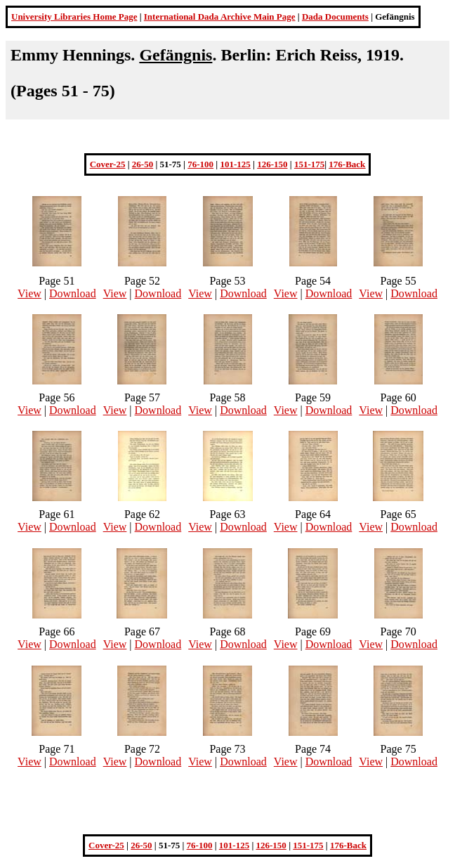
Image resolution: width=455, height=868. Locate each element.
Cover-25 (108, 164)
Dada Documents (335, 17)
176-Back (347, 164)
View (29, 293)
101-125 (235, 164)
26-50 (143, 164)
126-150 (272, 164)
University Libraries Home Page (74, 17)
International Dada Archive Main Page (220, 17)
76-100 (200, 164)
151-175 (309, 164)
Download (73, 293)
